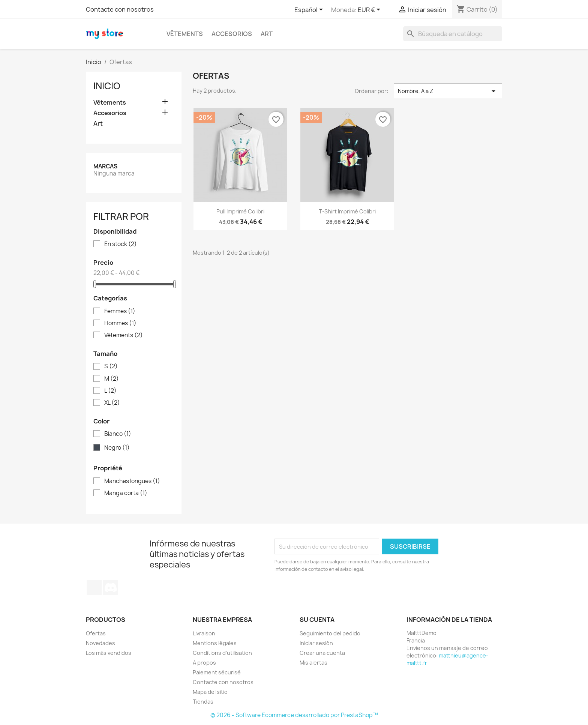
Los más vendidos (109, 653)
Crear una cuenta (322, 653)
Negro (117, 448)
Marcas (105, 166)
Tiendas (203, 702)
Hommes (120, 323)
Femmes (120, 311)
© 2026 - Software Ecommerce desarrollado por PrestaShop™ (294, 715)
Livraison (204, 633)
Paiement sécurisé (217, 672)
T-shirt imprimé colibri (347, 211)
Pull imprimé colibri (240, 211)
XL (112, 403)
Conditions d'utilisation (222, 653)
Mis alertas (313, 663)
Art (267, 34)
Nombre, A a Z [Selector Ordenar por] (448, 91)
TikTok (94, 587)
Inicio (107, 86)
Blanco (118, 434)
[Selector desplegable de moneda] (370, 10)
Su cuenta (317, 620)
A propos (204, 663)
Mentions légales (215, 643)
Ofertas (96, 633)
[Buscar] (453, 34)
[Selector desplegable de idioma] (310, 10)
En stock (121, 244)
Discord (111, 587)
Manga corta (126, 493)
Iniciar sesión (316, 643)
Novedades (100, 643)
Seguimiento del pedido (330, 633)
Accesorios (232, 34)
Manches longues (132, 481)
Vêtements (185, 34)
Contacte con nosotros (120, 9)
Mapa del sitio (210, 692)
